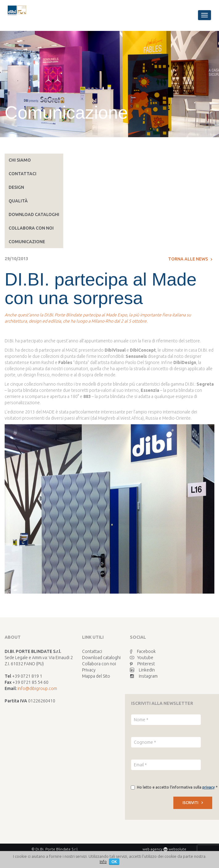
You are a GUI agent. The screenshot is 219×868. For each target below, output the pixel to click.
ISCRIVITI (193, 803)
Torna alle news (190, 259)
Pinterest (142, 664)
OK (114, 862)
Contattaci (23, 174)
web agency (153, 849)
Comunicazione (27, 242)
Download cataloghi (34, 214)
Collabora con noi (31, 228)
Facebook (143, 651)
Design (16, 187)
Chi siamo (20, 160)
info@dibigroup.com (37, 688)
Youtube (142, 658)
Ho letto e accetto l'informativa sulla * (177, 787)
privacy (209, 787)
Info (103, 862)
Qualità (18, 201)
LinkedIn (142, 670)
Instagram (144, 676)
